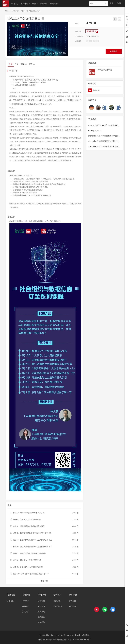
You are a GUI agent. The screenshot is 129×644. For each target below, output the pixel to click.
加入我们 (26, 612)
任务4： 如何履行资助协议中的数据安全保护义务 (33, 533)
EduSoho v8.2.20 (56, 635)
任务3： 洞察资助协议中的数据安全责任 (29, 526)
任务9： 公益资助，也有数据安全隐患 (28, 567)
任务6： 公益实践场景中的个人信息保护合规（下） (33, 547)
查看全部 (44, 581)
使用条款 (10, 601)
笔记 (24, 64)
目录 (17, 64)
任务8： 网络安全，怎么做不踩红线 (27, 560)
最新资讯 (44, 4)
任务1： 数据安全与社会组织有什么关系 (29, 513)
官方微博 (72, 601)
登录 (112, 3)
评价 (32, 64)
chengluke (92, 136)
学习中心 (15, 4)
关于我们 (54, 4)
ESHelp (91, 125)
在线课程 (25, 4)
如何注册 (41, 601)
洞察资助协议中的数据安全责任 (115, 136)
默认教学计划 (92, 31)
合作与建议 (58, 606)
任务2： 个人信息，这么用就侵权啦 (27, 519)
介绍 (11, 64)
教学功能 (41, 622)
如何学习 (41, 606)
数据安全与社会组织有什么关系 (115, 125)
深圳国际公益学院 (105, 70)
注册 (119, 3)
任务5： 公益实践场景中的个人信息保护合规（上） (33, 540)
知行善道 (72, 606)
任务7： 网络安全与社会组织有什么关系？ (30, 553)
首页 (7, 11)
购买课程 (114, 51)
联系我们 (26, 606)
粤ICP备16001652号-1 (82, 640)
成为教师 (41, 617)
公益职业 (15, 11)
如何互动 (41, 612)
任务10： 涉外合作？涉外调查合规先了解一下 (31, 574)
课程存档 (86, 635)
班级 (35, 4)
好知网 (78, 635)
